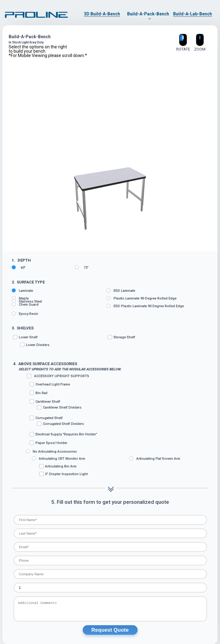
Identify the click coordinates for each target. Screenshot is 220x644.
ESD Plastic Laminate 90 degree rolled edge (145, 306)
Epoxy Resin (25, 314)
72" (82, 267)
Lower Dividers (35, 345)
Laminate (22, 291)
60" (19, 267)
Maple (20, 298)
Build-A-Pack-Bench (148, 14)
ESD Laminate (121, 291)
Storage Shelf (121, 337)
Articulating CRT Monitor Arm (58, 459)
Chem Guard (25, 304)
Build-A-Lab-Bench (193, 14)
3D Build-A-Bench (102, 14)
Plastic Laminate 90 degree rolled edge (141, 298)
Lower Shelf (60, 341)
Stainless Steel (27, 301)
